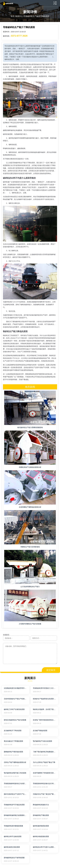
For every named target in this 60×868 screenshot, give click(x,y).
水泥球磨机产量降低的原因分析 (30, 507)
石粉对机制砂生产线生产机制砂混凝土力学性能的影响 (15, 699)
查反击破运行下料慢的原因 (13, 741)
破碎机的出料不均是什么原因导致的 (45, 847)
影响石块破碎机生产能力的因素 (15, 720)
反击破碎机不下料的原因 (13, 731)
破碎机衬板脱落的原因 (41, 836)
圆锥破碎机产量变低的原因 (13, 752)
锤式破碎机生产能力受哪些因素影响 (30, 427)
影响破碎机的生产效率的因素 (14, 858)
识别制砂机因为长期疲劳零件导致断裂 (15, 688)
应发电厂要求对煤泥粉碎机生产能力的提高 (45, 720)
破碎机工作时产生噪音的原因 (14, 709)
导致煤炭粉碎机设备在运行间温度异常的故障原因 (45, 783)
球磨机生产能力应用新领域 (30, 547)
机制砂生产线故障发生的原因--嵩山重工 (45, 699)
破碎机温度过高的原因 (12, 847)
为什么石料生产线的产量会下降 (44, 762)
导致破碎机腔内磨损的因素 (13, 826)
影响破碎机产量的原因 (41, 815)
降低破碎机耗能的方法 (41, 805)
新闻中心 (19, 16)
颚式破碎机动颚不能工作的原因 (15, 773)
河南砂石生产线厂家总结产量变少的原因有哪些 (45, 794)
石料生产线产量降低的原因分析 (15, 762)
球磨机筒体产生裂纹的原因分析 (30, 467)
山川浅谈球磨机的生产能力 (30, 587)
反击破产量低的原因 (40, 731)
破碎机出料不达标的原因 (13, 836)
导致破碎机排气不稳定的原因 (14, 805)
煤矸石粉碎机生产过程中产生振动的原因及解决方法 (15, 794)
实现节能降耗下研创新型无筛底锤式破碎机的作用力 (45, 773)
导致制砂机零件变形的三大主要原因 (45, 688)
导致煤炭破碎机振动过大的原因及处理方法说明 (15, 783)
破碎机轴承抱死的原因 (41, 826)
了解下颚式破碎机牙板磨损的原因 (45, 752)
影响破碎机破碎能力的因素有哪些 (15, 815)
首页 (13, 16)
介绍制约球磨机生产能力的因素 (30, 624)
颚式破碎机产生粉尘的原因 (42, 741)
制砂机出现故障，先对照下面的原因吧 (45, 709)
